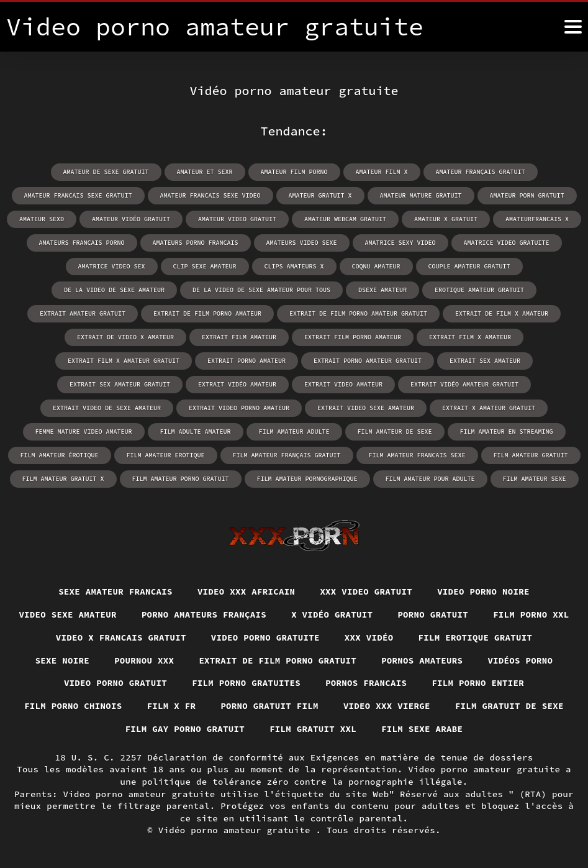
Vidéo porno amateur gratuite (237, 830)
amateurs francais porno (82, 243)
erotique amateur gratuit (479, 290)
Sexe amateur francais (115, 592)
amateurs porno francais (196, 243)
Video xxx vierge (387, 706)
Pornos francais (366, 683)
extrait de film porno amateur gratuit (358, 313)
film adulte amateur (196, 432)
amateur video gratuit (237, 219)
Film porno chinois (73, 706)
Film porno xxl (531, 614)
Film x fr (172, 706)
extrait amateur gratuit (83, 313)
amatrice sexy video (400, 243)
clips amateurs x (294, 266)
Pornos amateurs (422, 660)
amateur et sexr (205, 172)
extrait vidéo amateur (237, 384)
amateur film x (382, 172)
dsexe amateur (382, 290)
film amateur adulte (294, 432)
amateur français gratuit (481, 172)
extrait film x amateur (470, 337)
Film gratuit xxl (313, 729)
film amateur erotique (166, 455)
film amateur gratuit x (63, 479)
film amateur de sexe (395, 432)
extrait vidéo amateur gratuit (464, 384)
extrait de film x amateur (502, 313)
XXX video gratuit (366, 592)
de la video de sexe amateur (114, 290)
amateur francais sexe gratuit (78, 195)
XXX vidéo (369, 637)
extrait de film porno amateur (207, 313)
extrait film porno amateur (353, 337)
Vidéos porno (520, 660)
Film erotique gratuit (476, 637)
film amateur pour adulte (430, 479)
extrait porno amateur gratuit (368, 361)
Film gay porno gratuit (185, 729)
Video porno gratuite (265, 637)
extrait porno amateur (247, 361)
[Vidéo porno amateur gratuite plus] (573, 27)
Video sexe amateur (68, 614)
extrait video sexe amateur (366, 408)
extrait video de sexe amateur (107, 408)
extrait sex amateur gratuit (120, 384)
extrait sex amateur (485, 361)
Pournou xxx (144, 660)
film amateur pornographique (307, 479)
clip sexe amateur (205, 266)
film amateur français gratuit (287, 455)
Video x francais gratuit (121, 637)
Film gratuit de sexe (509, 706)
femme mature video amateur (84, 432)
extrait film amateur (239, 337)
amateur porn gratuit (527, 195)
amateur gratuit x (320, 195)
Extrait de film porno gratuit (278, 660)
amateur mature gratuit (421, 195)
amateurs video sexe (302, 243)
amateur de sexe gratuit (106, 172)
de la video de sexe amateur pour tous (261, 290)
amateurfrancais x (537, 219)
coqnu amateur (376, 266)
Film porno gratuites (246, 683)
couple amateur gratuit (469, 266)
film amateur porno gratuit (181, 479)
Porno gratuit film (269, 706)
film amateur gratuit (531, 455)
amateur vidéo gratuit (131, 219)
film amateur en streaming (507, 432)
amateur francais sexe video (210, 195)
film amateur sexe (535, 479)
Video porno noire (483, 592)
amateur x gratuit (446, 219)
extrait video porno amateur (239, 408)
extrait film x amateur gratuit (124, 361)
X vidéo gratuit (332, 614)
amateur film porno (294, 172)
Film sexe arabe (422, 729)
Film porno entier (478, 683)
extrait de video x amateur (125, 337)
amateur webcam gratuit (345, 219)
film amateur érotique (60, 455)
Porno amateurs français (204, 614)
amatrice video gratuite (507, 243)
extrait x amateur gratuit (489, 408)
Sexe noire (63, 660)
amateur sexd (42, 219)
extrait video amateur (343, 384)
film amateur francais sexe (417, 455)
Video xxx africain (247, 592)
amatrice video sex (112, 266)
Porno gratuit (433, 614)
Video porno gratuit (115, 683)
